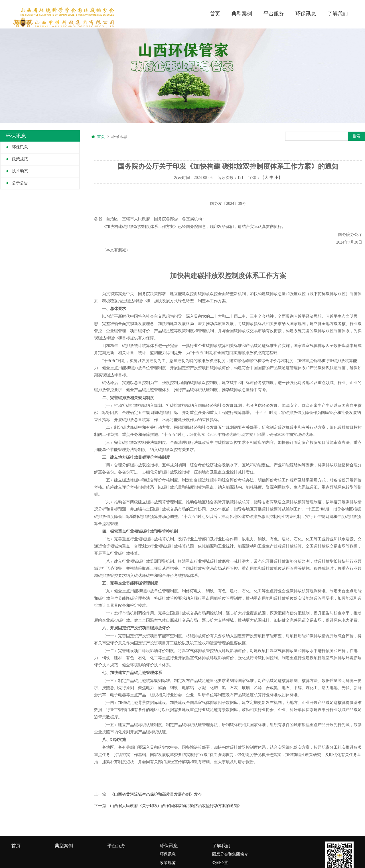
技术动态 (20, 171)
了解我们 (338, 14)
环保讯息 (306, 14)
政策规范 (20, 159)
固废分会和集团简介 (230, 854)
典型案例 (242, 14)
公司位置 (220, 863)
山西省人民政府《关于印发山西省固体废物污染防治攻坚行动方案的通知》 (176, 806)
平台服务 (274, 14)
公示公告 (20, 183)
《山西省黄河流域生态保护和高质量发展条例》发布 (156, 794)
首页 (215, 14)
